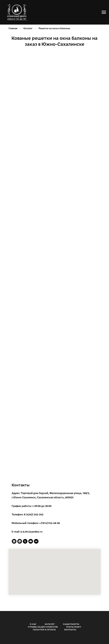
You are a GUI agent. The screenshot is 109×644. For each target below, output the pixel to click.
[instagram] (14, 541)
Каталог (28, 28)
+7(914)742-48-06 (50, 523)
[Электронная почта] (31, 541)
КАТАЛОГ (50, 624)
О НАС (33, 624)
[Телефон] (25, 541)
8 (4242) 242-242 (34, 514)
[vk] (36, 541)
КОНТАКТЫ (70, 630)
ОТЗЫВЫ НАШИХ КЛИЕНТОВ (43, 627)
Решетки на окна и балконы (54, 28)
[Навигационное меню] (104, 12)
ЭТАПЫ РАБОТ (74, 627)
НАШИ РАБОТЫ (71, 624)
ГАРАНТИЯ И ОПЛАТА (44, 630)
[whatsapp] (20, 541)
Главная (13, 28)
